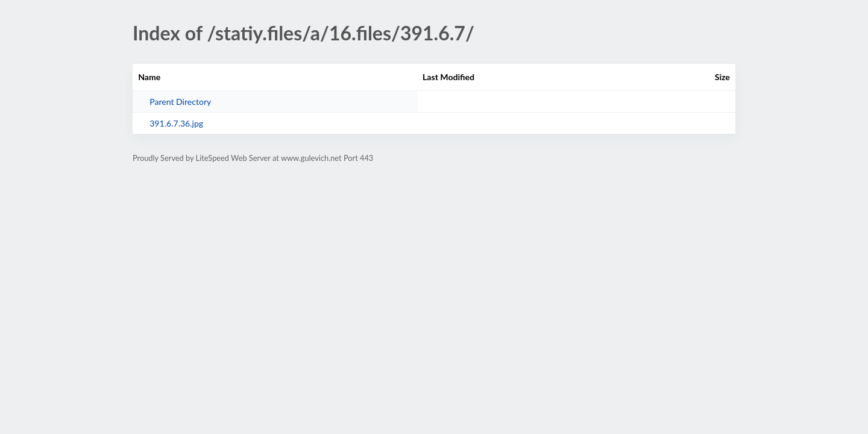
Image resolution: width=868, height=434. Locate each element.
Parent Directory (180, 102)
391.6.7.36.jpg (176, 123)
